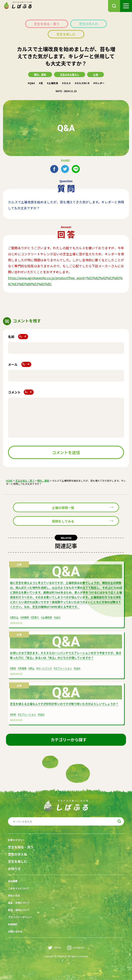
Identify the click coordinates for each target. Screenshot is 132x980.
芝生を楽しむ (66, 34)
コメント (21, 392)
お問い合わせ (15, 931)
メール (20, 364)
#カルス (66, 83)
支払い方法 (14, 895)
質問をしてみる (63, 521)
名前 (18, 337)
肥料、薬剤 (40, 74)
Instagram (76, 948)
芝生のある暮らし (70, 74)
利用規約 (13, 924)
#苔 (41, 83)
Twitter (55, 948)
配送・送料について (19, 910)
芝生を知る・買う (47, 24)
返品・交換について (19, 903)
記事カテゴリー (16, 840)
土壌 (96, 74)
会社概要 (13, 881)
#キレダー (99, 83)
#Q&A (31, 83)
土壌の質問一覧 (63, 508)
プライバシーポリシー (20, 917)
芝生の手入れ (89, 24)
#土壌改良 (52, 83)
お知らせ (14, 869)
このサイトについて (19, 888)
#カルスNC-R (82, 83)
